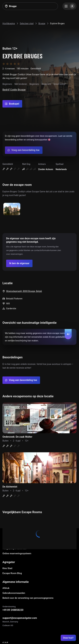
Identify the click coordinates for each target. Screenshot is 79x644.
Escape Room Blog (12, 573)
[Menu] (69, 6)
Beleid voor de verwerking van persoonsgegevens (28, 598)
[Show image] (12, 209)
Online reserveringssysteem (17, 553)
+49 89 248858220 (13, 610)
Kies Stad (7, 568)
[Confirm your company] (19, 263)
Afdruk (6, 588)
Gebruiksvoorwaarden (14, 593)
